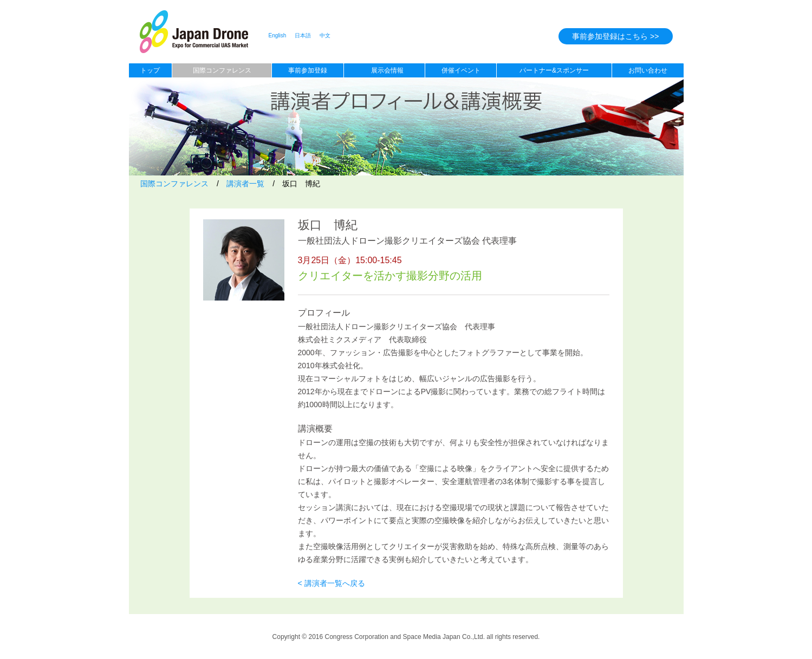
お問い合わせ (648, 70)
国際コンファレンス (222, 70)
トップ (150, 70)
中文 (325, 35)
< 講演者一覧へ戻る (332, 583)
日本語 (303, 35)
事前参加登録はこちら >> (615, 36)
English (278, 35)
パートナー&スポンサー (554, 70)
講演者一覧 (245, 184)
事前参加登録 (308, 70)
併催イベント (461, 70)
